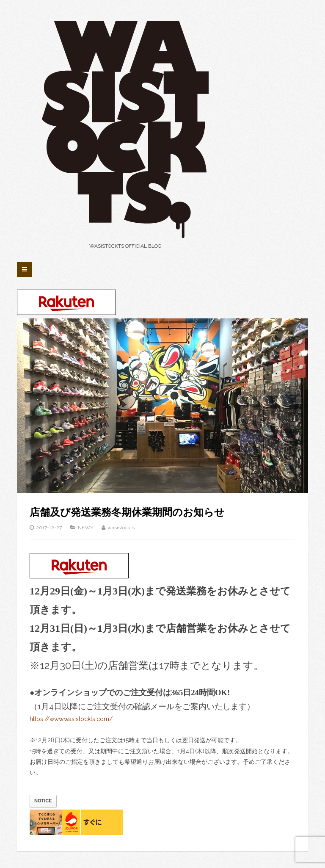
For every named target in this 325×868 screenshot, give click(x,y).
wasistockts (121, 528)
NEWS (85, 528)
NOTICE (43, 801)
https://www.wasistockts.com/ (71, 719)
